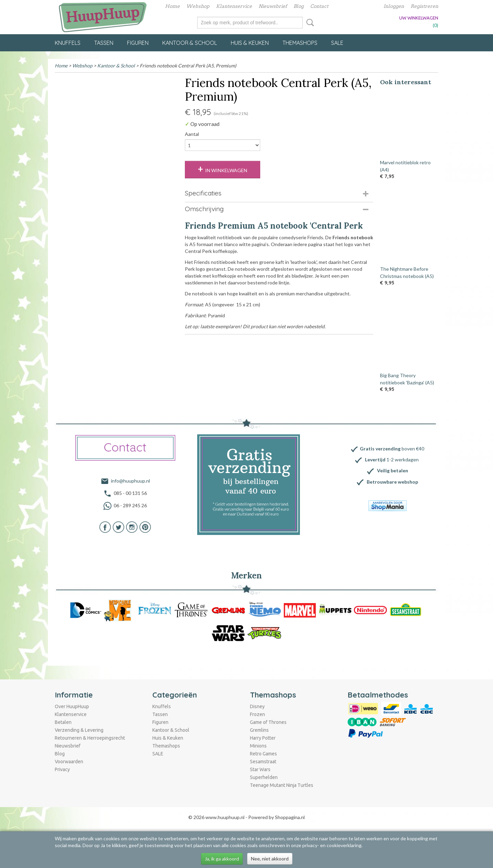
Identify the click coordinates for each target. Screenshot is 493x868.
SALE (337, 43)
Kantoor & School (190, 43)
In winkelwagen (226, 170)
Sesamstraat (263, 762)
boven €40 (392, 449)
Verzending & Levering (79, 730)
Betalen (63, 722)
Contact (319, 6)
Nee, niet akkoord (270, 859)
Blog (299, 6)
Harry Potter (263, 738)
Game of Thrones (268, 722)
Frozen (257, 714)
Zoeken (309, 23)
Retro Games (263, 754)
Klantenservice (234, 6)
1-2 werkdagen (392, 459)
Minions (258, 746)
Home (172, 6)
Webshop (198, 6)
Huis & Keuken (250, 43)
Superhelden (264, 777)
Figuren (138, 43)
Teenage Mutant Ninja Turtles (282, 785)
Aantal (192, 134)
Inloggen (394, 6)
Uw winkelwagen (419, 18)
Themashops (300, 43)
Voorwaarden (69, 762)
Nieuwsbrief (273, 6)
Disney (257, 706)
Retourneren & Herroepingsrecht (90, 738)
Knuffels (68, 43)
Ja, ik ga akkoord (222, 859)
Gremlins (259, 730)
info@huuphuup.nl (130, 481)
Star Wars (260, 769)
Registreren (424, 6)
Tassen (104, 43)
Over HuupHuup (72, 706)
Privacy (62, 769)
